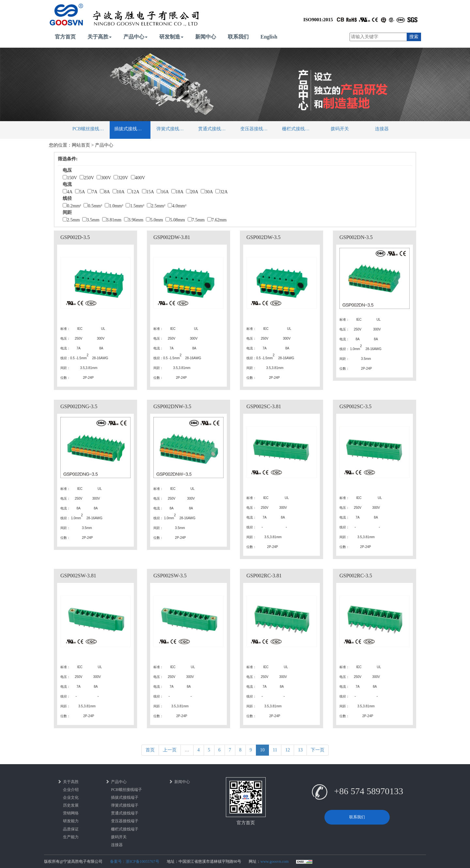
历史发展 (71, 805)
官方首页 (65, 37)
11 (275, 750)
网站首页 (81, 145)
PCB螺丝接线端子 (90, 129)
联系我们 (238, 37)
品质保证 (71, 829)
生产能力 (71, 837)
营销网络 (71, 813)
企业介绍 (71, 790)
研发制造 (171, 37)
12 (288, 750)
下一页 (318, 750)
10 (262, 750)
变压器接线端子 (256, 129)
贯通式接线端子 (214, 129)
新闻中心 (206, 37)
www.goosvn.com (275, 861)
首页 (150, 750)
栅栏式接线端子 (298, 129)
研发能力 (71, 821)
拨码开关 (340, 129)
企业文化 (71, 797)
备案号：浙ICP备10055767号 (135, 861)
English (269, 37)
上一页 (170, 750)
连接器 (382, 129)
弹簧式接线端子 (172, 129)
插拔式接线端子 (130, 129)
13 (300, 750)
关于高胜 (100, 37)
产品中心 (135, 37)
